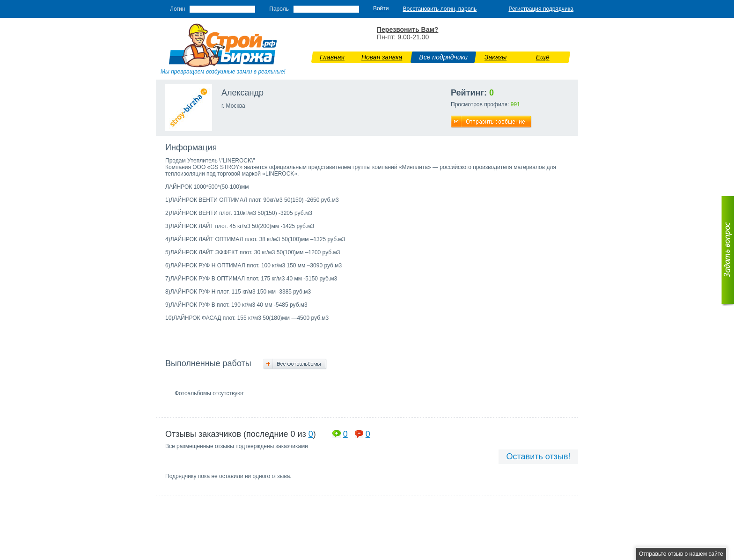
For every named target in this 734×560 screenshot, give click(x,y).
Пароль (279, 9)
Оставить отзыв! (539, 457)
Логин (177, 9)
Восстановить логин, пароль (440, 9)
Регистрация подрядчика (541, 9)
